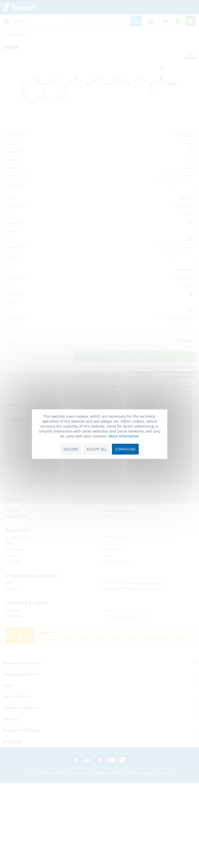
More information (124, 436)
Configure (125, 449)
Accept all (97, 449)
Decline (71, 449)
